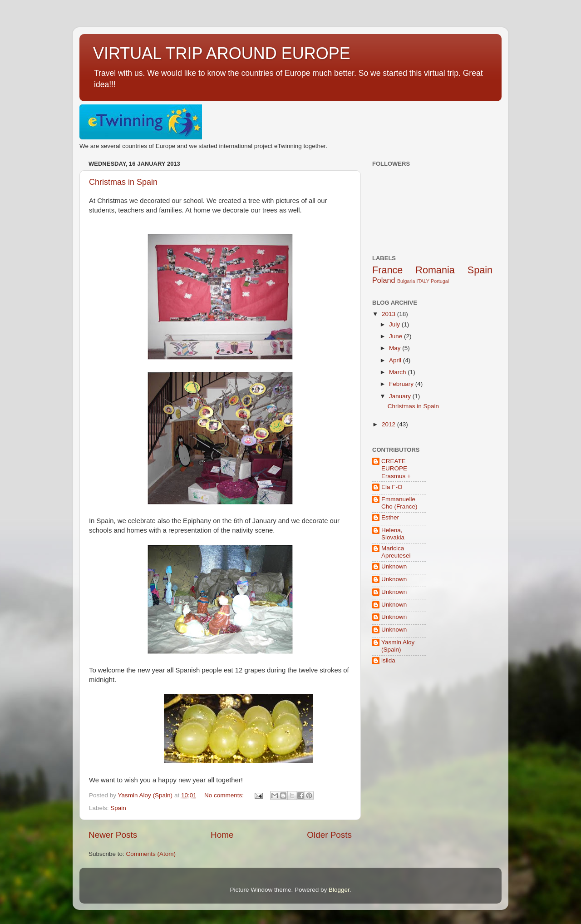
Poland (384, 280)
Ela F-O (392, 487)
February (402, 384)
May (396, 348)
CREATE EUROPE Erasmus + (396, 468)
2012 (389, 424)
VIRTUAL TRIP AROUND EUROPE (222, 53)
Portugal (440, 281)
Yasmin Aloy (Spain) (398, 646)
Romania (435, 270)
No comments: (225, 795)
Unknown (394, 566)
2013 (389, 314)
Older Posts (329, 835)
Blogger (339, 890)
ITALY (423, 281)
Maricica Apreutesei (396, 552)
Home (222, 835)
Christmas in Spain (123, 182)
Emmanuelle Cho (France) (399, 503)
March (398, 372)
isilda (388, 660)
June (396, 336)
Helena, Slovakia (393, 534)
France (387, 270)
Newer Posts (113, 835)
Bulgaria (406, 281)
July (395, 324)
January (401, 396)
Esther (390, 517)
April (396, 360)
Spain (118, 808)
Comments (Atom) (151, 854)
